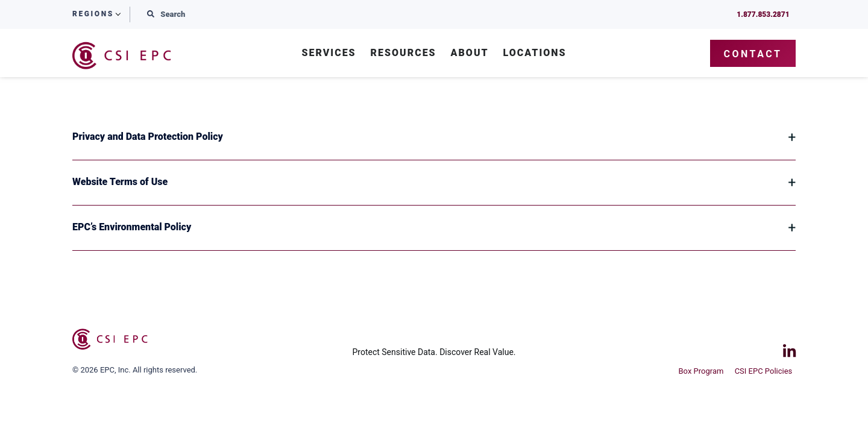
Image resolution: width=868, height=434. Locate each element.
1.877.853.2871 (760, 14)
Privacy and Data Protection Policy (148, 137)
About (470, 53)
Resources (404, 53)
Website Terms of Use (120, 182)
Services (329, 53)
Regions (93, 14)
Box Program (701, 370)
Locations (535, 53)
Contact (753, 54)
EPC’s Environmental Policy (132, 227)
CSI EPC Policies (767, 370)
